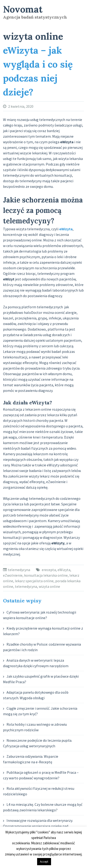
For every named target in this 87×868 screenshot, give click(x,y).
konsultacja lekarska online (46, 575)
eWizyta (64, 570)
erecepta (49, 570)
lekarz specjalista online (34, 581)
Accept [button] (44, 862)
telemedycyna (19, 570)
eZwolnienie (13, 575)
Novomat (23, 9)
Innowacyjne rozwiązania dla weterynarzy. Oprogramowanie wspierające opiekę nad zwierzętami (38, 826)
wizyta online (49, 586)
